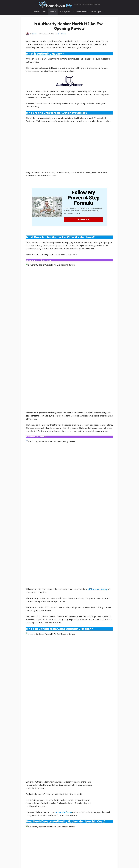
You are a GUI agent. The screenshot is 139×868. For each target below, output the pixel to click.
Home (28, 764)
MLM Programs (65, 12)
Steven (34, 34)
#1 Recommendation (80, 12)
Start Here (36, 12)
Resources (64, 862)
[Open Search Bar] (106, 12)
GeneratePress (82, 865)
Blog (45, 12)
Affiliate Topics (96, 12)
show (50, 755)
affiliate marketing (97, 341)
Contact (83, 862)
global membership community (96, 777)
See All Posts (78, 781)
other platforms (64, 450)
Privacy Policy (74, 862)
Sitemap (56, 862)
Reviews (53, 12)
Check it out (83, 220)
